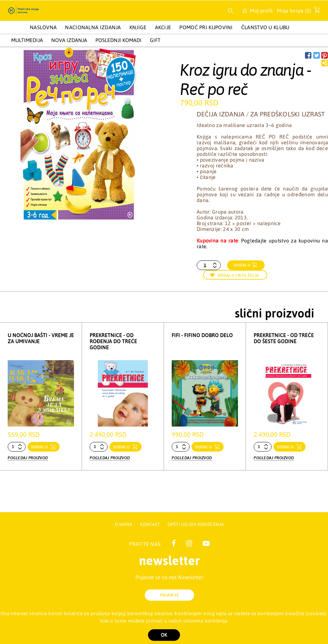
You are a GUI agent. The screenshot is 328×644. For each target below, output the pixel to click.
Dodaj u (242, 265)
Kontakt (150, 524)
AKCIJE (163, 27)
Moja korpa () (296, 12)
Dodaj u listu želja (234, 275)
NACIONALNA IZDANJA (93, 27)
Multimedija (27, 40)
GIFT (155, 40)
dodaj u (40, 447)
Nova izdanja (69, 40)
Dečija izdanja (221, 114)
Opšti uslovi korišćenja (196, 524)
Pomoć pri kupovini (206, 27)
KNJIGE (138, 27)
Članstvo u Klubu (265, 27)
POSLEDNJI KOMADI (119, 40)
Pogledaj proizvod (28, 457)
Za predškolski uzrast (287, 114)
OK (164, 635)
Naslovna (43, 27)
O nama (123, 524)
